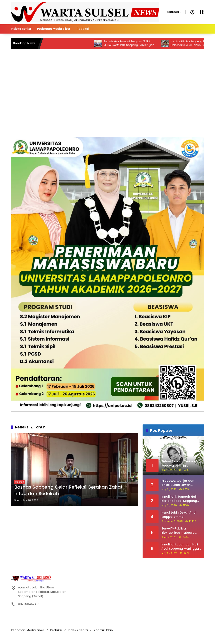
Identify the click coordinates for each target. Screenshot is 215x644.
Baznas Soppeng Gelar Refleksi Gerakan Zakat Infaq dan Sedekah (68, 490)
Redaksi (56, 630)
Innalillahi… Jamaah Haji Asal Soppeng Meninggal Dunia (181, 547)
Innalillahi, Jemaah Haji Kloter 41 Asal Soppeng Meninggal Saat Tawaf (179, 499)
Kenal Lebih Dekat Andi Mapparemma (179, 515)
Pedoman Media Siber (28, 630)
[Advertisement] (107, 106)
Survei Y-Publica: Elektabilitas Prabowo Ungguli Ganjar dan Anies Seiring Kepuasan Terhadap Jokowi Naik (181, 531)
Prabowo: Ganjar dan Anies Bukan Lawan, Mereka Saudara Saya (178, 483)
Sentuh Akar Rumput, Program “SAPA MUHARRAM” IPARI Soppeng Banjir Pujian (134, 43)
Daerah (20, 482)
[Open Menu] (202, 12)
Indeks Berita (78, 630)
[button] (192, 12)
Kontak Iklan (103, 630)
